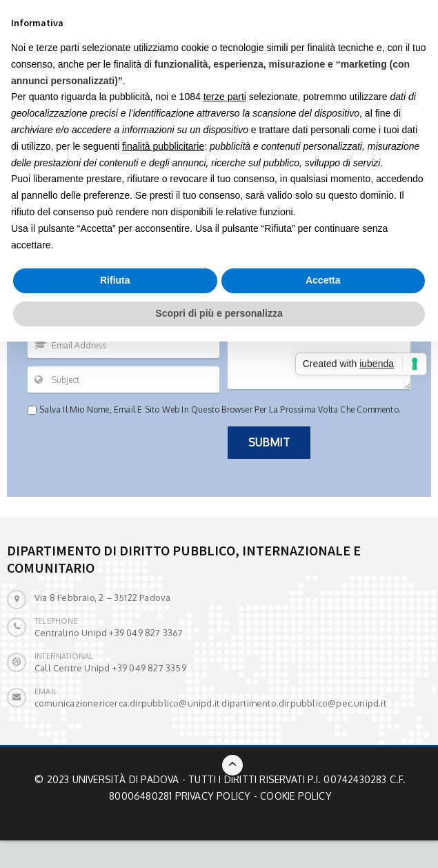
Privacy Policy (213, 796)
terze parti (225, 97)
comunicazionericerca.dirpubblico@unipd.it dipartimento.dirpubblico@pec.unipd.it (210, 703)
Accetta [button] (323, 280)
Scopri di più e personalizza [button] (219, 313)
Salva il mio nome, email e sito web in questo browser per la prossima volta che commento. (220, 410)
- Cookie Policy (293, 796)
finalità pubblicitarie (163, 146)
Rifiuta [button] (115, 280)
